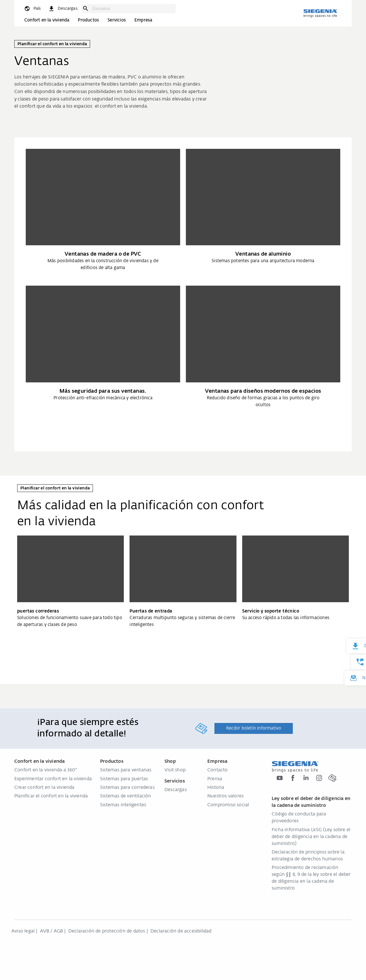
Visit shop (175, 770)
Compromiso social (228, 805)
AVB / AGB (52, 931)
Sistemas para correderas (127, 788)
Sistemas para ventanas (126, 770)
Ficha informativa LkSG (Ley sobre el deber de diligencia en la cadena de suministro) (311, 837)
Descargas (176, 790)
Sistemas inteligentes (123, 805)
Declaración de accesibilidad (181, 931)
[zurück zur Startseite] (320, 13)
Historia (216, 788)
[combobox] (133, 9)
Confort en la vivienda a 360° (46, 770)
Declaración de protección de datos (107, 931)
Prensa (215, 779)
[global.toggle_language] (32, 9)
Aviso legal (23, 931)
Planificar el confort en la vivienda (51, 796)
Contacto (218, 770)
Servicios (117, 20)
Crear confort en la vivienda (44, 788)
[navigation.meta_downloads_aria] (63, 9)
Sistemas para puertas (124, 779)
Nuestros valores (225, 796)
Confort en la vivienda (47, 20)
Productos (88, 20)
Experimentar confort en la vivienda (53, 779)
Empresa (143, 20)
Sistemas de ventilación (126, 796)
